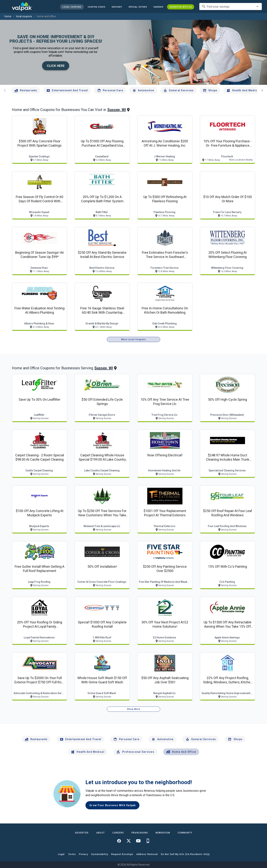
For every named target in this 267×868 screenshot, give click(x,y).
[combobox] (231, 6)
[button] (138, 7)
